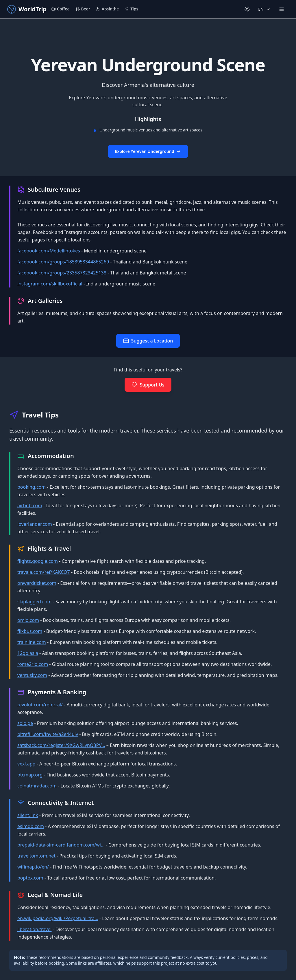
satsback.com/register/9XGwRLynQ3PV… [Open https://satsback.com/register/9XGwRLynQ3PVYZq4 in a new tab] (61, 745)
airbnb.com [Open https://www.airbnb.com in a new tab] (30, 505)
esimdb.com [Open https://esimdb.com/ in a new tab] (31, 826)
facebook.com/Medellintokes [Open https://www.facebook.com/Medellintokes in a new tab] (49, 251)
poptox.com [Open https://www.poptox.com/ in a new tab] (30, 878)
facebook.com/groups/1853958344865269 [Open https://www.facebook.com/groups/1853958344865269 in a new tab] (63, 262)
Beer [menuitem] (83, 9)
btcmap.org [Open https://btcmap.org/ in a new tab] (30, 775)
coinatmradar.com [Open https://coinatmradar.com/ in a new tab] (37, 786)
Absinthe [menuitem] (107, 9)
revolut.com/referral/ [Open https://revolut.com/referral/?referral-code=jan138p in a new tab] (40, 705)
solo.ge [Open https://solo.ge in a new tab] (25, 723)
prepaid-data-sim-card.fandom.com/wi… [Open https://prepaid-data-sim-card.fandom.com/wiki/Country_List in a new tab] (61, 845)
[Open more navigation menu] (282, 9)
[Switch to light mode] (247, 9)
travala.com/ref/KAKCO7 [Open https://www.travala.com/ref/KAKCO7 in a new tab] (44, 572)
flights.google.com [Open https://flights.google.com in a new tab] (38, 561)
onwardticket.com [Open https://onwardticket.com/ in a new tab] (37, 583)
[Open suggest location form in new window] (148, 341)
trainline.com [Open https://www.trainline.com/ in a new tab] (32, 642)
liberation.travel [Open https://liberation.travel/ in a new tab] (34, 929)
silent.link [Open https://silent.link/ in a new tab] (28, 815)
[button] (148, 98)
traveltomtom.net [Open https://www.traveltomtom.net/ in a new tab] (36, 856)
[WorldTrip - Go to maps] (27, 9)
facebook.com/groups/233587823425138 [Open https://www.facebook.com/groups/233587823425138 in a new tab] (62, 273)
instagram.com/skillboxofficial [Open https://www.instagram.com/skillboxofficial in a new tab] (50, 284)
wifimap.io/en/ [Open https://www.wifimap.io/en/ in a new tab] (33, 867)
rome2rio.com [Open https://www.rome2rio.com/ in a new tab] (33, 664)
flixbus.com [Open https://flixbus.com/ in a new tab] (30, 631)
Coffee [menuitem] (60, 9)
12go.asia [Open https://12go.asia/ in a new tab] (28, 653)
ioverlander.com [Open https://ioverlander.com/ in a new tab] (35, 524)
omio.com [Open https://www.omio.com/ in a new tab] (28, 620)
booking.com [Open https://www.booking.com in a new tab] (32, 487)
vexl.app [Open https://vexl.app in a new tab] (26, 764)
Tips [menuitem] (131, 9)
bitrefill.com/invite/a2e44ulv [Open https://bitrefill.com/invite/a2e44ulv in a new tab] (48, 734)
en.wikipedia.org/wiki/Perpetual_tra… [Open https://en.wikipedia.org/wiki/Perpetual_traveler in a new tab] (58, 918)
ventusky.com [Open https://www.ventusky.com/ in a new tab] (32, 675)
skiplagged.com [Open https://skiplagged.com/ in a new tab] (34, 602)
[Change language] (264, 9)
